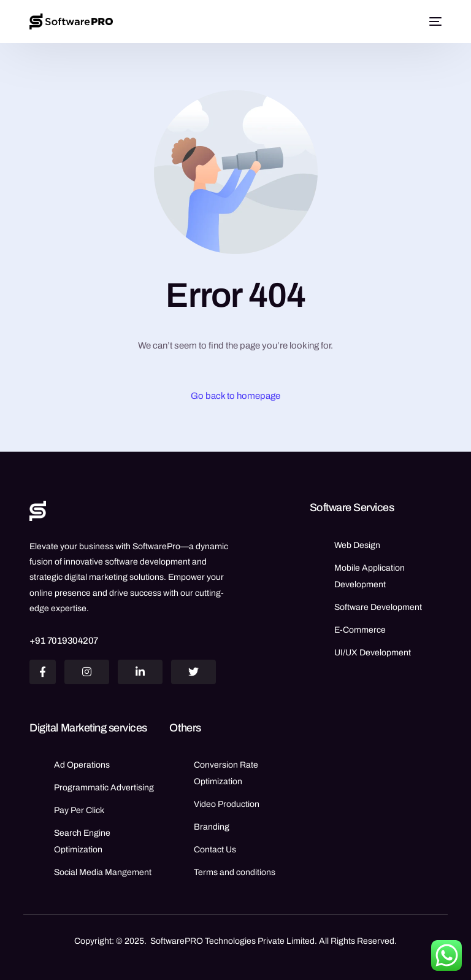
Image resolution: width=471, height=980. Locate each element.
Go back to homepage (235, 396)
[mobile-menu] (434, 21)
